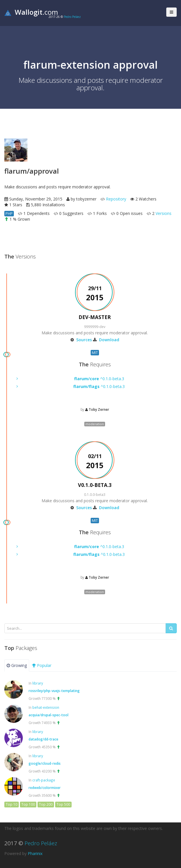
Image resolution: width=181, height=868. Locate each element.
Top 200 (46, 804)
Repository (116, 199)
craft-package (44, 780)
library (38, 683)
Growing (17, 665)
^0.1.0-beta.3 (99, 379)
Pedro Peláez (72, 17)
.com (31, 12)
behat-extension (46, 707)
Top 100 (28, 804)
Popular (42, 665)
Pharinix (35, 853)
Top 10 (12, 804)
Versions (164, 213)
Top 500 (63, 804)
